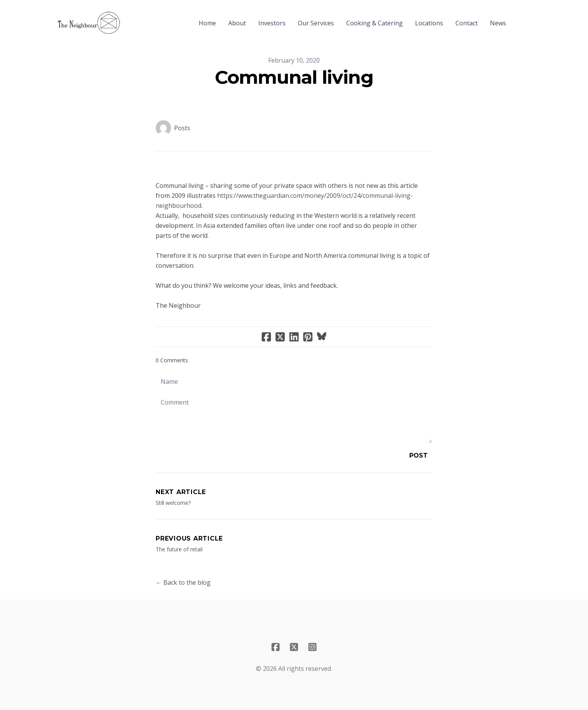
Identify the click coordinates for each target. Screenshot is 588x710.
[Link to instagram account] (312, 647)
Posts (182, 128)
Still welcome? (173, 503)
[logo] (89, 23)
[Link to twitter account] (294, 647)
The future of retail (179, 549)
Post (419, 455)
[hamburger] (130, 18)
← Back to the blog (183, 582)
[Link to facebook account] (276, 647)
